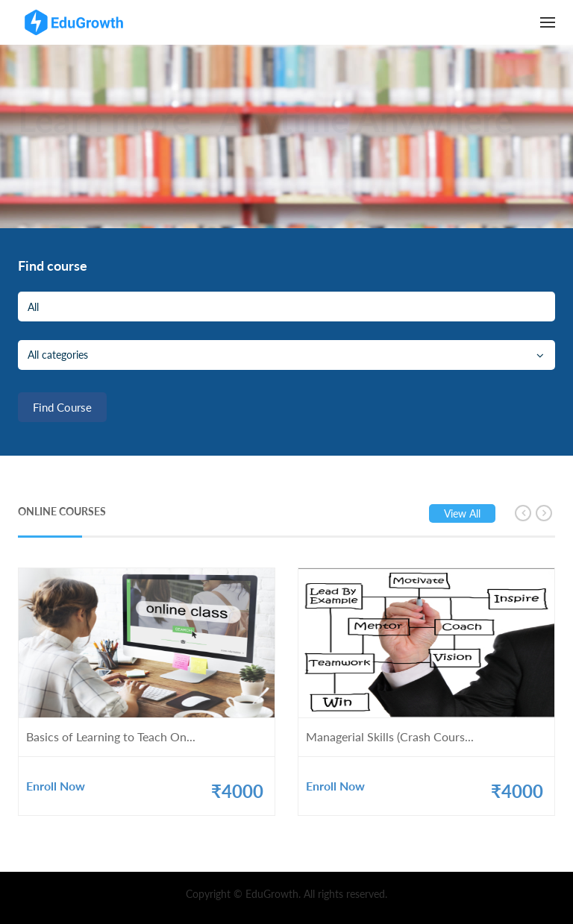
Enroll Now (56, 786)
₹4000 (237, 791)
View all (462, 513)
